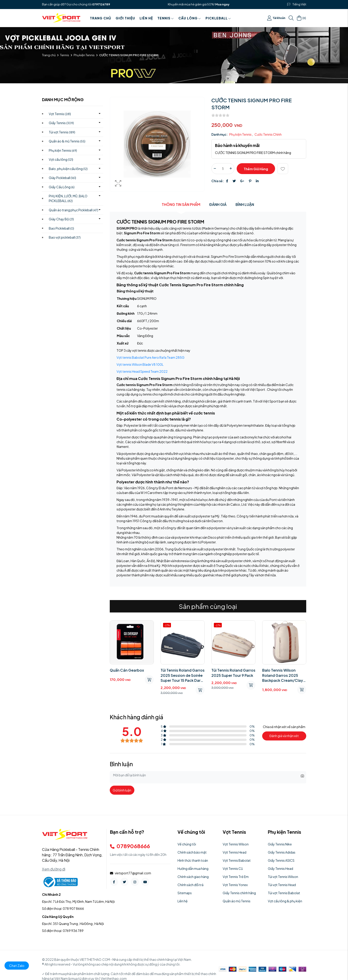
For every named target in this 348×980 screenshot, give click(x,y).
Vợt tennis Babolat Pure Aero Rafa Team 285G (151, 357)
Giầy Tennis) (61, 123)
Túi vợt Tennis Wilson (283, 877)
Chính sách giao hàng (193, 877)
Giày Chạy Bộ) (61, 219)
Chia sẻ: (218, 181)
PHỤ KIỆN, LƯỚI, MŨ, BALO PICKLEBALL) (68, 198)
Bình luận (245, 204)
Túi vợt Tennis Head (282, 885)
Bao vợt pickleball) (65, 237)
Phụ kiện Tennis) (63, 150)
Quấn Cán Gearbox (127, 670)
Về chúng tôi (187, 844)
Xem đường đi (54, 869)
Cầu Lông (190, 18)
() (301, 18)
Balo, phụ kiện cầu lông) (68, 169)
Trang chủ (100, 18)
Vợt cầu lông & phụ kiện (285, 901)
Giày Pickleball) (63, 178)
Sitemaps (185, 893)
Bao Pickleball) (62, 228)
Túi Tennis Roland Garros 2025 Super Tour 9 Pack (233, 673)
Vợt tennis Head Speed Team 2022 (142, 371)
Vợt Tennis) (60, 114)
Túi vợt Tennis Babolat (284, 893)
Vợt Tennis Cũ (233, 868)
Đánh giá (218, 204)
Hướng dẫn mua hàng (193, 868)
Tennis (166, 18)
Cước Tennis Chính (268, 134)
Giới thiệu (125, 18)
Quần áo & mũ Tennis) (67, 141)
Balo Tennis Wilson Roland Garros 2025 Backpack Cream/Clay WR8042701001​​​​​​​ (283, 675)
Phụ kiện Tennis (84, 55)
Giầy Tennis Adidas (282, 852)
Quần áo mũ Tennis (237, 901)
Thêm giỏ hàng (256, 169)
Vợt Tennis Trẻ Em (236, 877)
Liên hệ (146, 18)
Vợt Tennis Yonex (235, 885)
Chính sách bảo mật (192, 852)
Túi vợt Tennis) (62, 132)
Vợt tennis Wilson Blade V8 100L (140, 364)
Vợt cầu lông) (61, 159)
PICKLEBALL (218, 18)
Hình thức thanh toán (193, 860)
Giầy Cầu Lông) (62, 187)
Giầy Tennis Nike (280, 844)
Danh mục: (220, 134)
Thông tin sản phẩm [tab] (181, 204)
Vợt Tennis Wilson (236, 844)
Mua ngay (222, 4)
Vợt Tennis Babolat (237, 860)
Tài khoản (276, 18)
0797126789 (101, 4)
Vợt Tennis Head (235, 852)
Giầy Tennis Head (280, 868)
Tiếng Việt (299, 4)
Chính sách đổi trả (190, 885)
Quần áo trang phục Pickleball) (74, 210)
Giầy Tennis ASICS (281, 860)
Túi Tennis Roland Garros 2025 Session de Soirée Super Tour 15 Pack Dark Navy (183, 675)
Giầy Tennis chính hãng (239, 893)
